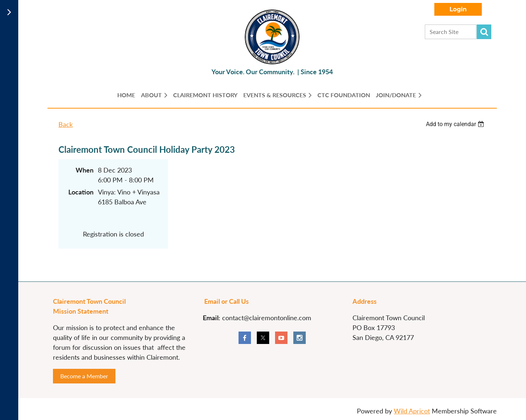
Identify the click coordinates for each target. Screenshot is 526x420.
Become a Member (84, 376)
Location (81, 192)
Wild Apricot (412, 411)
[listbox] (456, 124)
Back (66, 124)
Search (484, 32)
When (85, 170)
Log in (458, 9)
